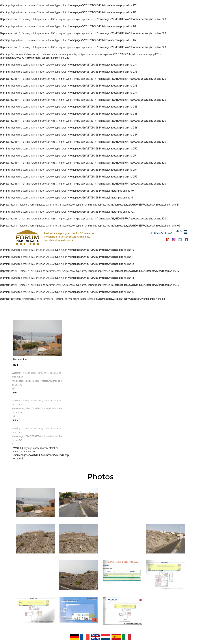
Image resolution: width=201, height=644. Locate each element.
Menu (179, 231)
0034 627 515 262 (161, 233)
